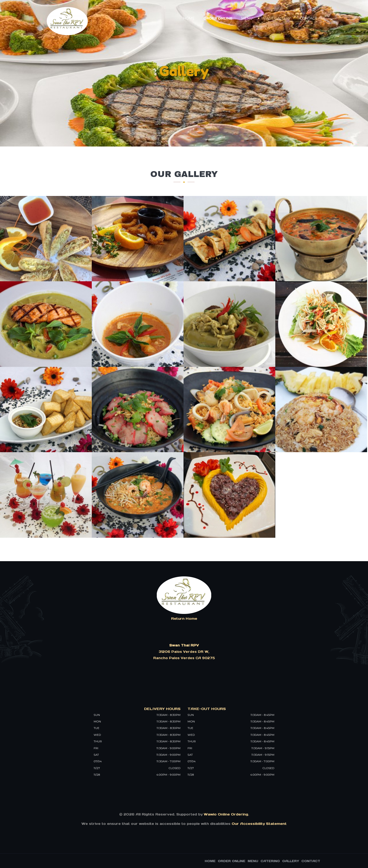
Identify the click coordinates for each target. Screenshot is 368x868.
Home (189, 18)
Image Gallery (276, 18)
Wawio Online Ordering (226, 814)
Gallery (291, 861)
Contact (308, 18)
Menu (247, 18)
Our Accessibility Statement (259, 824)
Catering (270, 861)
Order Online (218, 18)
